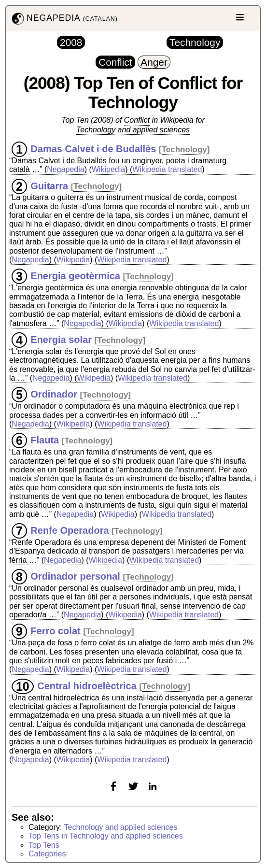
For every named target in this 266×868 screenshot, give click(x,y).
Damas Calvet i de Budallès (93, 149)
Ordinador (54, 394)
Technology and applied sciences (133, 130)
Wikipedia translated (167, 169)
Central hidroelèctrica (87, 685)
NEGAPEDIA (64, 19)
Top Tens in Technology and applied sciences (106, 836)
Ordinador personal (75, 576)
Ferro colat (55, 631)
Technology (184, 149)
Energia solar (61, 340)
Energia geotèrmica (75, 276)
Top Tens (44, 845)
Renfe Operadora (70, 530)
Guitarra (49, 185)
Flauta (45, 440)
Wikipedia (108, 169)
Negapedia (65, 169)
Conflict (137, 120)
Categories (47, 854)
